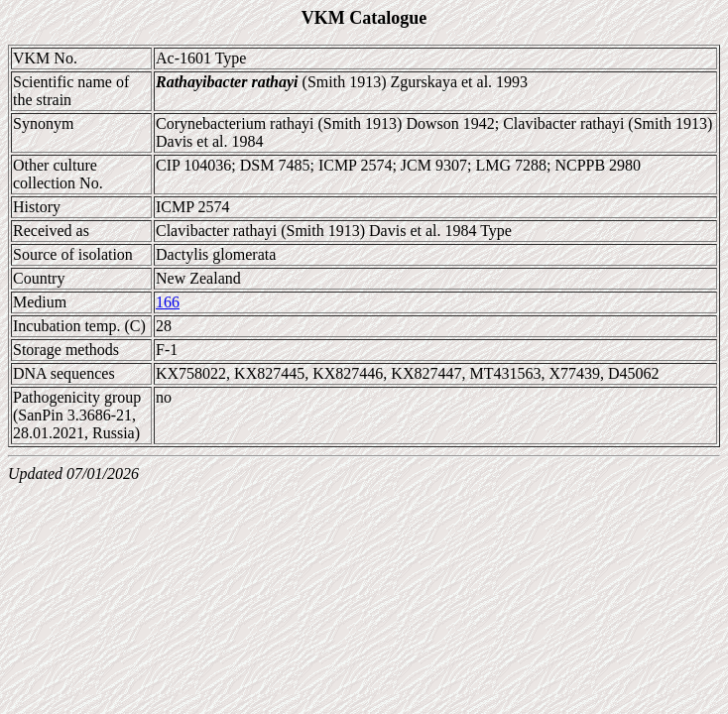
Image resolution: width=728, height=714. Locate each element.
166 (168, 302)
